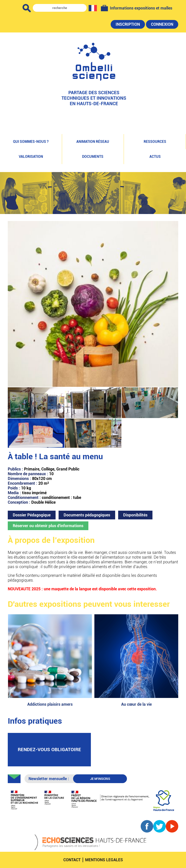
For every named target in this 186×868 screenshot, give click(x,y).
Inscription (128, 24)
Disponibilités (135, 515)
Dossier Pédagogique (32, 515)
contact (72, 860)
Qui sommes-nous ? (31, 142)
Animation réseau (93, 142)
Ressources (155, 142)
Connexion (162, 24)
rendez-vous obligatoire (49, 750)
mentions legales (104, 860)
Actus (155, 157)
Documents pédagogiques (87, 515)
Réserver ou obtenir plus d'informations (48, 526)
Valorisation (31, 157)
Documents (93, 157)
